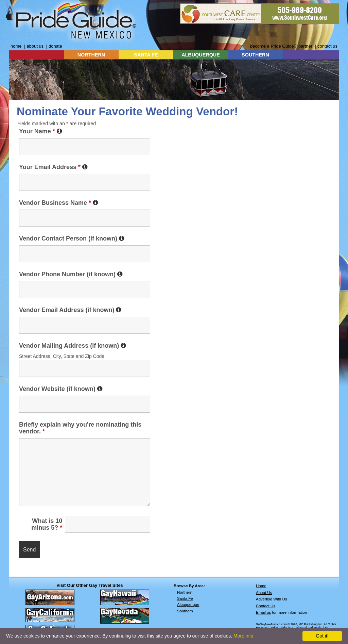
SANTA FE (146, 55)
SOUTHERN (255, 55)
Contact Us (266, 606)
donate (55, 46)
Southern (185, 611)
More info (243, 636)
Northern (185, 592)
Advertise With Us (272, 599)
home (16, 46)
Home (261, 586)
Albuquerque (188, 605)
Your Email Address (53, 167)
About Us (264, 593)
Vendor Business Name (59, 203)
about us (35, 46)
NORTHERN (91, 55)
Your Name (41, 131)
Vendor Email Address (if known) (70, 310)
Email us (263, 612)
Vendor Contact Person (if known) (72, 238)
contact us (327, 46)
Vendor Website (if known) (61, 389)
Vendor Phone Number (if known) (71, 274)
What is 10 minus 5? (47, 524)
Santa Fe (185, 598)
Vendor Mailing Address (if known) (73, 346)
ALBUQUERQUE (201, 55)
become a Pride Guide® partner (281, 46)
